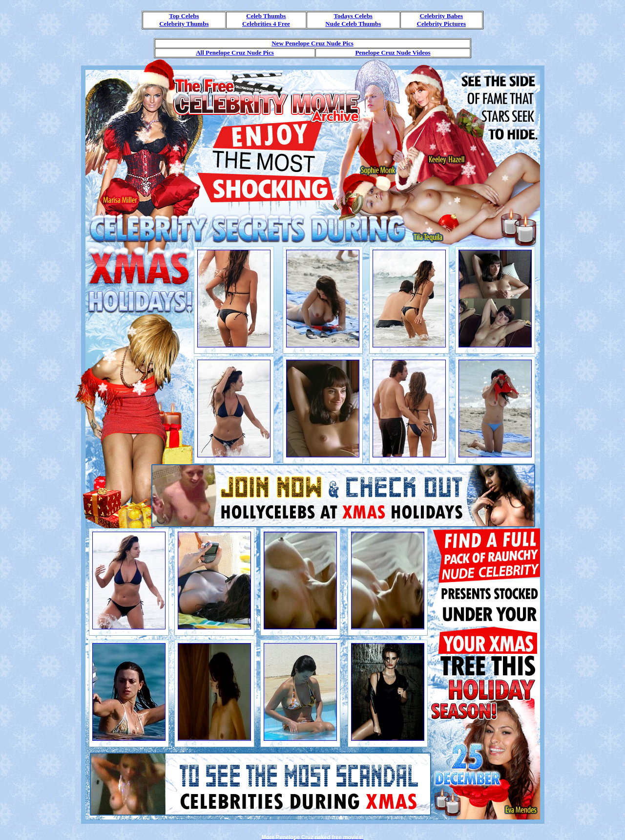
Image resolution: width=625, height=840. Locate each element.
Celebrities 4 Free (266, 24)
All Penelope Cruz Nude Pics (235, 53)
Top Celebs (184, 16)
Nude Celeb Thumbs (353, 24)
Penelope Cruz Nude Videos (393, 53)
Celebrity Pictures (441, 24)
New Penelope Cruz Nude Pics (312, 43)
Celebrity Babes (441, 16)
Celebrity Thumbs (184, 24)
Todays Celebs (353, 16)
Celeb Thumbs (266, 16)
